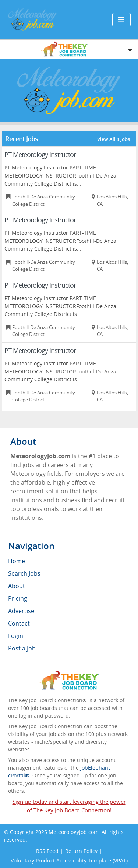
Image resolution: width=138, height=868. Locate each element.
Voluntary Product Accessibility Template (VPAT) (69, 860)
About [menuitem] (17, 586)
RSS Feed (47, 851)
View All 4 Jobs (114, 139)
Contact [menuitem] (19, 623)
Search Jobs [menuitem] (24, 573)
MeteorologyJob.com (74, 832)
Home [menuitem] (17, 561)
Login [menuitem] (16, 636)
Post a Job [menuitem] (22, 648)
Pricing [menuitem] (18, 598)
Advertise (21, 611)
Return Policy (81, 851)
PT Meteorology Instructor (40, 154)
